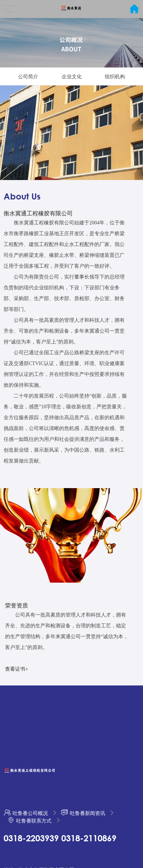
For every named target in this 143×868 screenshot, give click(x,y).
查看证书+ (17, 669)
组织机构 (115, 76)
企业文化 (72, 76)
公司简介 (28, 76)
